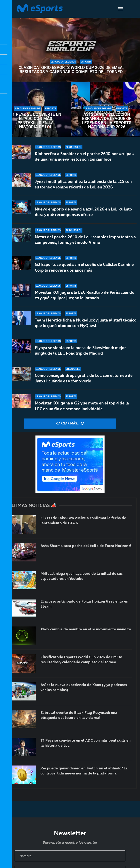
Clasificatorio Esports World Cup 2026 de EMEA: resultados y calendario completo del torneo (71, 70)
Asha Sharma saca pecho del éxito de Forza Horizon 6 (86, 546)
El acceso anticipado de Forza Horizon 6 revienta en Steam (84, 604)
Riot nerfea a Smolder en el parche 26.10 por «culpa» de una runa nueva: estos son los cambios (84, 156)
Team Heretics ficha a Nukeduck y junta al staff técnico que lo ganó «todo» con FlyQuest (86, 324)
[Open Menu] (121, 9)
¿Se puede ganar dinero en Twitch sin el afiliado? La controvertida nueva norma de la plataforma (84, 771)
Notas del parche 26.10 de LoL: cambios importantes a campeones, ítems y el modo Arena (85, 240)
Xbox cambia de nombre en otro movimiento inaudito (86, 629)
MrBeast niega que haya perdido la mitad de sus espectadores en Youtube (82, 576)
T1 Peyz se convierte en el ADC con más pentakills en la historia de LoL (36, 121)
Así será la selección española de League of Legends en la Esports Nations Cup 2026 (107, 121)
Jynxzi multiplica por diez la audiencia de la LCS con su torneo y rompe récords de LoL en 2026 (83, 184)
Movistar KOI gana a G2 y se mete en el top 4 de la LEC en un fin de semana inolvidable (82, 406)
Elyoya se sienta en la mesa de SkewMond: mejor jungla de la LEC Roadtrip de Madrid (80, 350)
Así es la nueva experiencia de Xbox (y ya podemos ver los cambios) (84, 687)
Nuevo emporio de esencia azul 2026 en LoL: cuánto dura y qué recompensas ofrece (83, 212)
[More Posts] (70, 424)
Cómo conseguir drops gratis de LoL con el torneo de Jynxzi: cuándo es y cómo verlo (84, 378)
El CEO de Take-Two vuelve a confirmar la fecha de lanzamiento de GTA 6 (83, 520)
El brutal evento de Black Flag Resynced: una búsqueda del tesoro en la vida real (79, 715)
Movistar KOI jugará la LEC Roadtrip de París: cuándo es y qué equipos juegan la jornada (85, 295)
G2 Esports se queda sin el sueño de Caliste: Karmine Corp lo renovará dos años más (84, 267)
